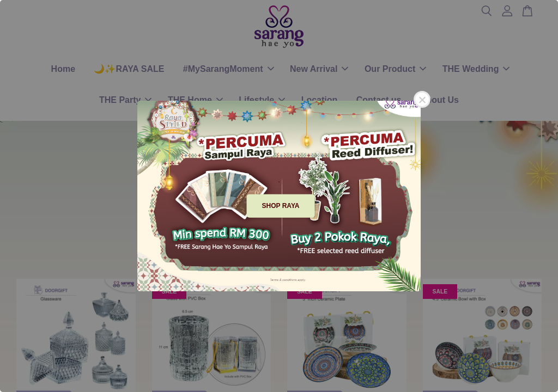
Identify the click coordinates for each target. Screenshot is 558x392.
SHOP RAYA (281, 206)
